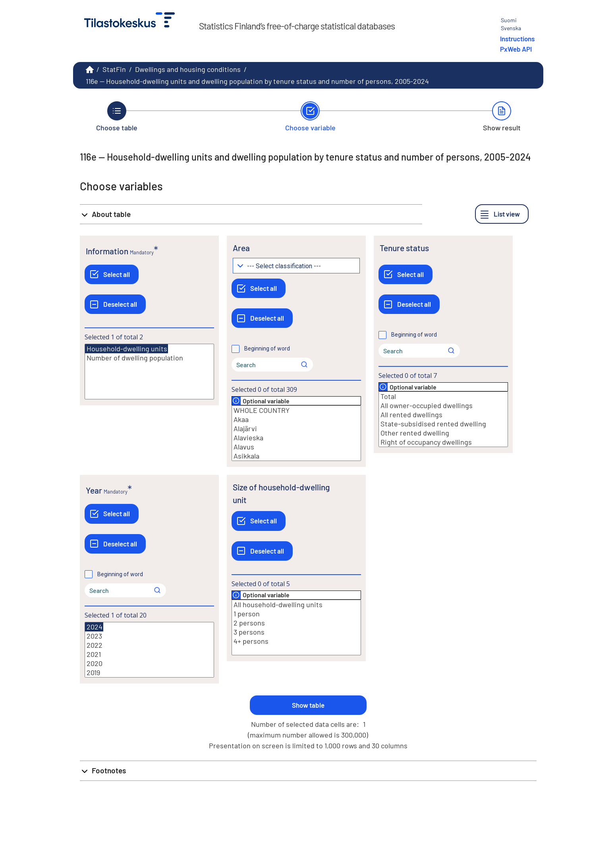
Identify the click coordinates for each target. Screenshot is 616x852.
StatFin (114, 69)
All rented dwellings (443, 415)
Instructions (517, 39)
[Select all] (112, 274)
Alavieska (296, 438)
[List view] (502, 214)
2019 (149, 673)
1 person (296, 614)
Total (443, 396)
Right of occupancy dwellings (443, 442)
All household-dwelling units (296, 605)
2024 (94, 627)
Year (94, 490)
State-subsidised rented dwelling (443, 424)
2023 (149, 636)
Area (241, 248)
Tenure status (404, 248)
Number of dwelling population (149, 358)
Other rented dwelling (443, 433)
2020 (149, 663)
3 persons (296, 632)
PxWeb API (516, 49)
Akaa (296, 419)
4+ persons (296, 641)
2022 (149, 645)
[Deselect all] (115, 304)
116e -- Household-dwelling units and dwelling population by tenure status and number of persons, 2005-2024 (257, 81)
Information (107, 251)
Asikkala (296, 456)
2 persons (296, 623)
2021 (149, 654)
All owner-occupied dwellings (443, 406)
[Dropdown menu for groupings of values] (296, 266)
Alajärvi (296, 429)
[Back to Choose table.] (117, 116)
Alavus (296, 447)
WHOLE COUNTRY (296, 410)
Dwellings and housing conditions (188, 69)
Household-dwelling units (126, 349)
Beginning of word (267, 349)
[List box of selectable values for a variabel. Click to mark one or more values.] (149, 372)
